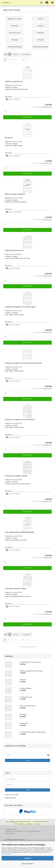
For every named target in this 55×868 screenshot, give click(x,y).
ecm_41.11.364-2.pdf (13, 212)
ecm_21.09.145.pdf (13, 606)
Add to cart (27, 117)
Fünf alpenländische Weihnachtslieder (20, 532)
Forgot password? (10, 798)
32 (23, 60)
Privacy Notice (6, 854)
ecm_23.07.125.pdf (13, 381)
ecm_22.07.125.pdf (13, 437)
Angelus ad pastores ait (14, 81)
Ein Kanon (9, 138)
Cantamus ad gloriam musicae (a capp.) (20, 307)
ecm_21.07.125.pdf (13, 325)
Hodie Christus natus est (14, 250)
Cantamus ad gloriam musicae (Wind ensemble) (23, 363)
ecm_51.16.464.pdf (13, 156)
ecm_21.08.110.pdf (13, 268)
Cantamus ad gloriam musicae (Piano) (20, 420)
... (19, 60)
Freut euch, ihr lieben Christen (16, 476)
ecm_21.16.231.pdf (13, 99)
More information (27, 864)
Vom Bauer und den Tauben (16, 589)
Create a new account (12, 795)
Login (28, 760)
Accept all (28, 858)
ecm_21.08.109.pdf (13, 494)
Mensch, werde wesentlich (15, 194)
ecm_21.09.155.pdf (13, 550)
